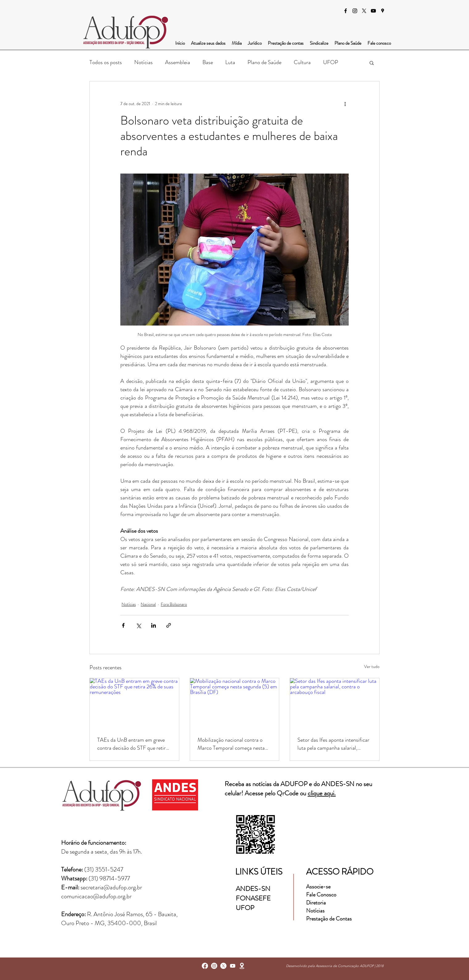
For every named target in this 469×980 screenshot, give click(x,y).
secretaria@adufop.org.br (111, 887)
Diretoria (317, 903)
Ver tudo (372, 666)
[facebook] (346, 11)
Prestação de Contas (329, 919)
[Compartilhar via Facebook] (123, 625)
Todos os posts (106, 62)
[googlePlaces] (383, 11)
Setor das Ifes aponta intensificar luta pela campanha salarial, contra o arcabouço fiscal (333, 744)
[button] (372, 63)
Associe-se (318, 887)
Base (208, 62)
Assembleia (178, 62)
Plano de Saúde (264, 62)
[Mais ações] (345, 104)
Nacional (148, 604)
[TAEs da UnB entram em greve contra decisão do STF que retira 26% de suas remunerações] (134, 703)
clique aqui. (322, 793)
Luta (230, 62)
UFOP (331, 62)
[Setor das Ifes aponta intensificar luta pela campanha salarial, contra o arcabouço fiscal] (335, 703)
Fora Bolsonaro (174, 604)
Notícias (143, 62)
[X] (364, 11)
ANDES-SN (254, 889)
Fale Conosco (321, 895)
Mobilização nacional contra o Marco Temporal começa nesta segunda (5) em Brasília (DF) (231, 744)
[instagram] (355, 11)
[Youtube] (233, 966)
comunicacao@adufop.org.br (96, 896)
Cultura (302, 62)
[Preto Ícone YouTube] (373, 11)
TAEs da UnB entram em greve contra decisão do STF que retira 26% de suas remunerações (133, 744)
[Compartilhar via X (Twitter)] (138, 625)
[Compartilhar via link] (169, 625)
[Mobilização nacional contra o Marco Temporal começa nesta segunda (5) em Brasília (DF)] (235, 703)
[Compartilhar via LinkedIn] (154, 625)
